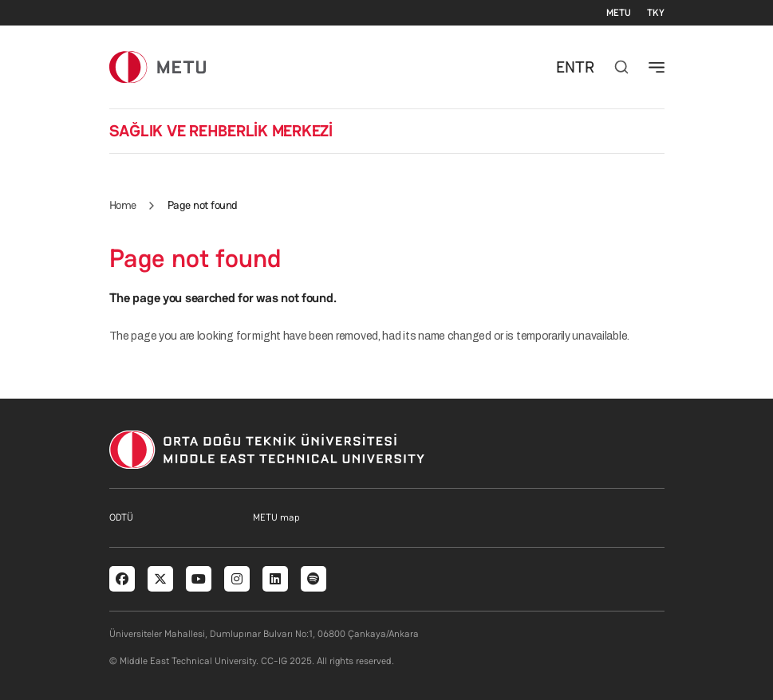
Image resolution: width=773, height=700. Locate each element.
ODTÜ (121, 517)
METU (619, 13)
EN (566, 67)
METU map (276, 517)
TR (585, 67)
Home (123, 205)
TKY (656, 13)
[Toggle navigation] (657, 67)
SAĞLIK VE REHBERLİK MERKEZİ (221, 131)
